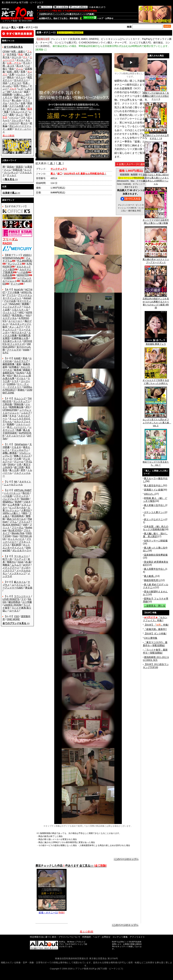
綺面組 (27, 370)
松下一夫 (7, 559)
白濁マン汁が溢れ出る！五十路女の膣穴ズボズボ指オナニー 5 (156, 95)
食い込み (16, 100)
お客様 (29, 167)
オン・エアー (16, 327)
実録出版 (19, 404)
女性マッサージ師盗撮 (156, 541)
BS (4, 505)
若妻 (23, 72)
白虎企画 (7, 275)
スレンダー (18, 120)
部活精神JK (18, 516)
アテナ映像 (13, 292)
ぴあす (27, 502)
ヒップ (28, 170)
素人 (14, 27)
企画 (23, 103)
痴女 (12, 69)
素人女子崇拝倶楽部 (16, 431)
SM (9, 92)
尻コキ (20, 66)
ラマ (23, 599)
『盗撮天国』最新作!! (155, 629)
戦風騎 (10, 424)
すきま (13, 416)
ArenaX (27, 298)
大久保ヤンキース (12, 341)
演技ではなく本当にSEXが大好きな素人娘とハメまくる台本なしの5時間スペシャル (156, 178)
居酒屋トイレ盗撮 (153, 490)
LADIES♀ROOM (13, 605)
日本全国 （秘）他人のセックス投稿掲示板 (156, 528)
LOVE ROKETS (11, 599)
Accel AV (19, 289)
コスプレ (14, 103)
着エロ (24, 123)
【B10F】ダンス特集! (155, 634)
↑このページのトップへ (126, 859)
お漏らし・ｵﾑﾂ (22, 94)
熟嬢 (19, 430)
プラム (13, 522)
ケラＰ (15, 381)
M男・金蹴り (18, 51)
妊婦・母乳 (13, 72)
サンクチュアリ (22, 401)
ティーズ (15, 284)
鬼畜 (6, 112)
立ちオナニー (21, 80)
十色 (19, 464)
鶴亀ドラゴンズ (22, 456)
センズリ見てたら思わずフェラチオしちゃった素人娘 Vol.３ (157, 422)
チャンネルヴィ (20, 450)
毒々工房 (14, 470)
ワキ (23, 117)
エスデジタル (10, 318)
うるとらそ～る (20, 310)
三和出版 (7, 404)
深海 (5, 416)
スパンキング (11, 172)
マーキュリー (21, 556)
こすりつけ (15, 83)
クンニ (7, 170)
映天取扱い (18, 315)
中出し (24, 86)
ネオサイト (25, 482)
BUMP (18, 502)
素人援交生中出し (153, 485)
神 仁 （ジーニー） (17, 427)
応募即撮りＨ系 (20, 338)
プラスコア (25, 522)
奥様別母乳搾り (152, 580)
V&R (25, 525)
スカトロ (17, 92)
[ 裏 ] (60, 163)
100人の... (149, 494)
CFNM (6, 51)
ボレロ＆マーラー (22, 550)
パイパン (14, 117)
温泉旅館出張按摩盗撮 (156, 555)
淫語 (5, 83)
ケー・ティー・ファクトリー (16, 386)
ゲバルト (21, 378)
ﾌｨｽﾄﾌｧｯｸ (14, 123)
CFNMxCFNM (10, 410)
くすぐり (7, 97)
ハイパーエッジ (12, 493)
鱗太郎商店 (14, 602)
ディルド (12, 175)
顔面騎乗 (7, 94)
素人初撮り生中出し (155, 505)
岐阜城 (18, 370)
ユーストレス (19, 585)
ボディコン (13, 109)
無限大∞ (11, 562)
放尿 (26, 92)
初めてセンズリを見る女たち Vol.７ (156, 462)
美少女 (6, 57)
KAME (17, 358)
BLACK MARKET (12, 525)
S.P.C (5, 353)
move (20, 562)
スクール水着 (16, 106)
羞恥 (12, 115)
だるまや (16, 447)
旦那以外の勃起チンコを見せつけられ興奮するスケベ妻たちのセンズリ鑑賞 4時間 (156, 302)
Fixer (15, 536)
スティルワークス (16, 436)
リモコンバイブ (19, 112)
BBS (25, 513)
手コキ (27, 63)
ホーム (5, 27)
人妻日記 (26, 510)
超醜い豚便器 (10, 453)
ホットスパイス (16, 539)
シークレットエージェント (17, 411)
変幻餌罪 (16, 545)
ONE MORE (13, 619)
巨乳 (16, 86)
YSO (17, 616)
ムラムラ (16, 565)
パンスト (21, 74)
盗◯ (23, 97)
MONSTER (23, 275)
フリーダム (18, 527)
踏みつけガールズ (16, 519)
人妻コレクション (16, 509)
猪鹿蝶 (25, 304)
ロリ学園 (27, 602)
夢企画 (29, 588)
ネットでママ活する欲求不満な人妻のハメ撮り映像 (156, 220)
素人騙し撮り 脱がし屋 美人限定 (155, 535)
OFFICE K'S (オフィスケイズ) (17, 342)
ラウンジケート (22, 596)
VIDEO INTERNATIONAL (17, 256)
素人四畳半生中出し (155, 569)
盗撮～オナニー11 (52, 911)
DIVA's (11, 464)
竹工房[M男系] (25, 261)
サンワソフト (15, 264)
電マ (27, 115)
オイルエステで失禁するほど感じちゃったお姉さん (156, 381)
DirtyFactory (21, 444)
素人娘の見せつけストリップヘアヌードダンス (156, 260)
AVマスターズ (19, 332)
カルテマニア (21, 361)
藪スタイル (20, 582)
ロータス (14, 611)
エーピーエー (15, 321)
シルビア (26, 413)
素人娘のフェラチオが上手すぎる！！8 (156, 136)
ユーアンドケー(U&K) (16, 586)
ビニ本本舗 (14, 505)
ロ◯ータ (16, 57)
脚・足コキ (8, 66)
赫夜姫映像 (8, 364)
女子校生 (12, 54)
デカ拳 (18, 459)
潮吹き (10, 77)
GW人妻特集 (151, 638)
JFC (28, 407)
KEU (9, 375)
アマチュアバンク (16, 328)
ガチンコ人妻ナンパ (155, 512)
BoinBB (25, 499)
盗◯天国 (19, 467)
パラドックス (21, 496)
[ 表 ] (51, 163)
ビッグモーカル (18, 507)
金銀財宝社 (8, 373)
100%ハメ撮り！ (11, 513)
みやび (27, 565)
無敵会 (6, 565)
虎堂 (23, 470)
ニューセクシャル (13, 484)
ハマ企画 (23, 272)
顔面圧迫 (18, 170)
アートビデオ (14, 350)
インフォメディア (12, 307)
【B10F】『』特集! (156, 625)
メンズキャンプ (18, 573)
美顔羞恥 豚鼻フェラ (156, 343)
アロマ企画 (10, 301)
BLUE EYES (15, 530)
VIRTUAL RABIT (23, 490)
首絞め (10, 167)
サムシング (20, 398)
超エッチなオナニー (155, 519)
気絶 (16, 97)
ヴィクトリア (10, 312)
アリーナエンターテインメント (17, 297)
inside (26, 350)
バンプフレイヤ (11, 499)
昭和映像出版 (16, 407)
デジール (19, 461)
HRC (21, 312)
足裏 (12, 74)
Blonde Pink (18, 533)
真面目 (19, 167)
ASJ (28, 315)
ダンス (19, 115)
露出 (23, 109)
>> (10, 179)
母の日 (26, 493)
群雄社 (21, 390)
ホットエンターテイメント (16, 546)
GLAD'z (20, 373)
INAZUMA (15, 304)
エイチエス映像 (17, 334)
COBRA (8, 278)
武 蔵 (28, 562)
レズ (21, 89)
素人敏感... (150, 576)
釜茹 (19, 364)
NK (16, 482)
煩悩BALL (8, 502)
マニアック (20, 559)
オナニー (21, 77)
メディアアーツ (11, 568)
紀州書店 (14, 367)
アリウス (11, 295)
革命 (25, 358)
